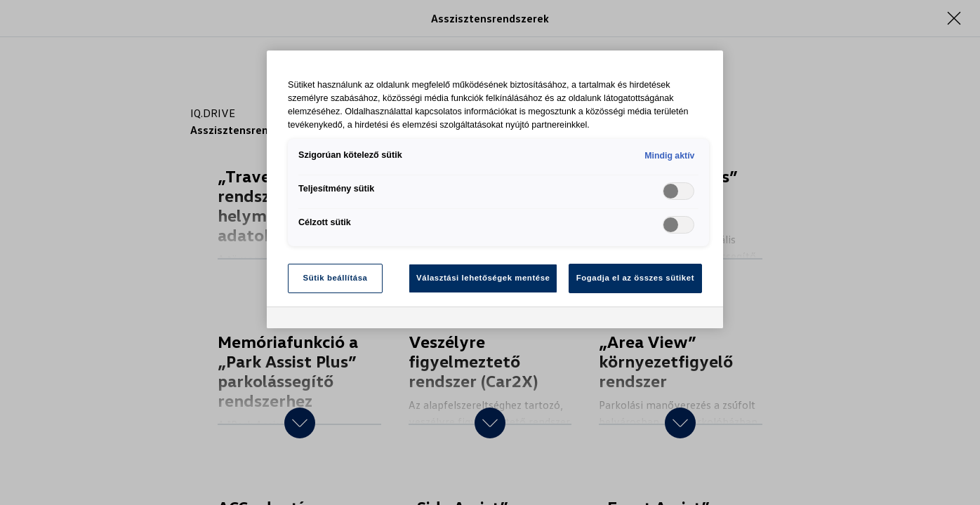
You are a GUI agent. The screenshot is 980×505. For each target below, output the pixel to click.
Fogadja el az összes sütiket (635, 278)
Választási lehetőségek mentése (483, 278)
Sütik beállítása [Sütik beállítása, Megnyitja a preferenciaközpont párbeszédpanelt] (336, 278)
